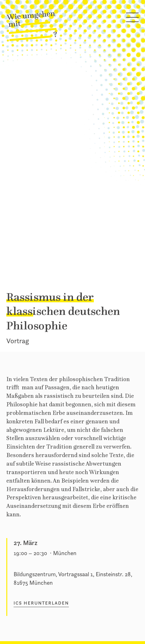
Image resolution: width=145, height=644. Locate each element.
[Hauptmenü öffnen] (132, 19)
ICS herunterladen (41, 603)
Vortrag (18, 341)
